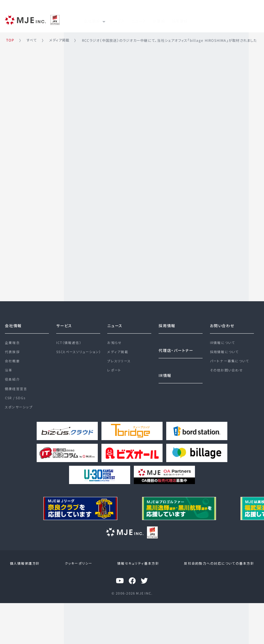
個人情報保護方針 (28, 563)
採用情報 (212, 19)
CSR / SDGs (15, 399)
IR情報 (184, 19)
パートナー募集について (230, 359)
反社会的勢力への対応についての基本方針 (216, 563)
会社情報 (13, 322)
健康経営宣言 (16, 389)
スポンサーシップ (19, 409)
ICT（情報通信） (69, 339)
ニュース (157, 19)
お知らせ (114, 339)
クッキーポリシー (79, 563)
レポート (114, 369)
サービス (128, 19)
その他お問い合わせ (226, 369)
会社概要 (12, 359)
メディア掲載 (118, 349)
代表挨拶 (12, 349)
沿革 (9, 369)
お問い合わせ (222, 322)
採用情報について (224, 349)
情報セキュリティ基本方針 (137, 563)
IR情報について (223, 339)
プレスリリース (119, 359)
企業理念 (12, 339)
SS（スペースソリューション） (79, 349)
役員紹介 (12, 379)
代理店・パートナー (176, 347)
